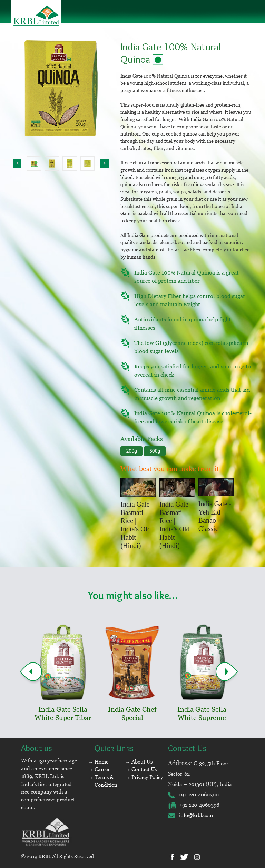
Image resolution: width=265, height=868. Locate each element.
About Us (142, 762)
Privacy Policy (147, 777)
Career (102, 769)
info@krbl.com (190, 815)
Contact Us (144, 769)
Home (101, 762)
